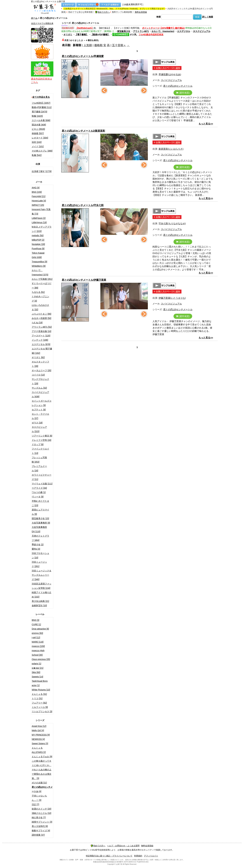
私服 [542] (37, 155)
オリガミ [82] (38, 357)
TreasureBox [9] (39, 262)
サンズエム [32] (39, 388)
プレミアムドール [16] (39, 468)
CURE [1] (36, 624)
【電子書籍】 (82, 35)
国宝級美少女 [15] (40, 518)
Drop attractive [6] (40, 629)
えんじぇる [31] (39, 694)
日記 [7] (35, 804)
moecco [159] (38, 646)
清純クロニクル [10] (41, 813)
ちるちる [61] (38, 292)
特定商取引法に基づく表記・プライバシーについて (109, 856)
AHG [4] (36, 188)
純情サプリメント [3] (42, 822)
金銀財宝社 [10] (39, 605)
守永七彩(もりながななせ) (172, 223)
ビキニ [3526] (38, 129)
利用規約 (138, 856)
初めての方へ (102, 12)
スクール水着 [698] (41, 120)
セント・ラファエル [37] (40, 416)
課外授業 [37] (38, 835)
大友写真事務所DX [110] (39, 529)
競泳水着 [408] (39, 125)
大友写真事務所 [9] (41, 523)
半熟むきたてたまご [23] (40, 503)
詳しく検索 (208, 17)
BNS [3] (35, 620)
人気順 (88, 45)
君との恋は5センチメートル (178, 86)
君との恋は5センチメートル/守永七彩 (83, 205)
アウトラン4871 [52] (42, 327)
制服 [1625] (37, 116)
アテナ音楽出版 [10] (41, 331)
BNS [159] (37, 192)
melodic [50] (38, 235)
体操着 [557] (38, 133)
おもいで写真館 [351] (42, 279)
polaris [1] (36, 664)
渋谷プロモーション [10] (40, 555)
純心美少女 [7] (39, 817)
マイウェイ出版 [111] (42, 484)
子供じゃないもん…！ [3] (39, 798)
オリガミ (68, 35)
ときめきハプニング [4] (40, 299)
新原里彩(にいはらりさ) (171, 149)
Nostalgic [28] (38, 244)
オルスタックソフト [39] (40, 364)
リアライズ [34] (39, 488)
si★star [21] (38, 668)
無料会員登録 (141, 12)
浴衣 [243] (37, 142)
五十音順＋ (119, 45)
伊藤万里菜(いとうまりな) (172, 298)
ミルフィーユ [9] (40, 707)
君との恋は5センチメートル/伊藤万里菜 (84, 280)
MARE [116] (38, 642)
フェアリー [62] (39, 703)
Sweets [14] (37, 677)
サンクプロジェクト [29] (40, 381)
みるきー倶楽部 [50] (41, 318)
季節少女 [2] (38, 545)
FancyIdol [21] (39, 196)
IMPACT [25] (38, 205)
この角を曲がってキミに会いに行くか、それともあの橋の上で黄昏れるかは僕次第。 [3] (42, 770)
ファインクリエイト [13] (40, 451)
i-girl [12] (36, 637)
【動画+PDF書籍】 (100, 35)
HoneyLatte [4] (39, 201)
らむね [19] (37, 323)
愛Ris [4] (36, 549)
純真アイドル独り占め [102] (42, 595)
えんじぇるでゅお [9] (42, 757)
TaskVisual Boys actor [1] (40, 683)
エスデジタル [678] (41, 344)
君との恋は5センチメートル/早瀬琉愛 (83, 56)
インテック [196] (40, 340)
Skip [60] (36, 672)
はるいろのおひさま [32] (40, 307)
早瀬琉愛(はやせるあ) (170, 74)
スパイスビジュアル (171, 80)
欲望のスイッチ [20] (41, 809)
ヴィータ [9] (38, 497)
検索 (159, 17)
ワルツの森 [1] (39, 492)
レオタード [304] (40, 138)
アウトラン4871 (141, 31)
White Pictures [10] (41, 690)
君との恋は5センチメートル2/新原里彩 (83, 131)
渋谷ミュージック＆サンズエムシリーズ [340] (42, 575)
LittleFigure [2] (39, 218)
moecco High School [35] (38, 653)
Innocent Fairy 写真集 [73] (41, 212)
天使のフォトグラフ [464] (40, 538)
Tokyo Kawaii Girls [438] (38, 255)
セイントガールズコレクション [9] (42, 403)
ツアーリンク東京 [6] (42, 436)
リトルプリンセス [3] (42, 711)
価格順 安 (100, 45)
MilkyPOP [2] (38, 240)
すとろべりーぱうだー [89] (42, 286)
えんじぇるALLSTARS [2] (39, 750)
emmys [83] (37, 633)
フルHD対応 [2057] (41, 103)
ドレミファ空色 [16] (41, 440)
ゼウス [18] (37, 423)
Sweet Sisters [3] (40, 743)
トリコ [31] (37, 698)
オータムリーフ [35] (41, 370)
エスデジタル (184, 31)
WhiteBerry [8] (39, 266)
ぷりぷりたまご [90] (41, 314)
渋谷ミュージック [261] (39, 564)
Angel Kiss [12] (39, 726)
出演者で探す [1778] (42, 171)
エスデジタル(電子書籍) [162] (42, 351)
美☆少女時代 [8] (40, 826)
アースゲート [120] (41, 336)
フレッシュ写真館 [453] (39, 460)
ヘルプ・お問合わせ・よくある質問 (123, 846)
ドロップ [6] (38, 444)
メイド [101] (38, 146)
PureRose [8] (38, 249)
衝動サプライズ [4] (41, 831)
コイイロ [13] (38, 375)
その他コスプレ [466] (42, 151)
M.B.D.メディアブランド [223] (42, 229)
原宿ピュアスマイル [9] (40, 512)
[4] (42, 789)
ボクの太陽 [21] (39, 783)
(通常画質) (183, 93)
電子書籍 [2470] (39, 112)
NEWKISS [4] (38, 739)
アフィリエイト (151, 856)
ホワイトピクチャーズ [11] (42, 477)
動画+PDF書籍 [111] (42, 107)
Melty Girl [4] (38, 730)
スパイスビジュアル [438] (40, 394)
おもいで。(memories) (163, 31)
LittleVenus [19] (39, 222)
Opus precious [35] (41, 659)
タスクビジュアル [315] (39, 429)
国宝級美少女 (124, 31)
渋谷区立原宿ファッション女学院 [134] (42, 586)
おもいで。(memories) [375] (40, 272)
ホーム (34, 18)
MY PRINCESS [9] (41, 735)
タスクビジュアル (202, 31)
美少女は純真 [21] (40, 601)
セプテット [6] (39, 410)
